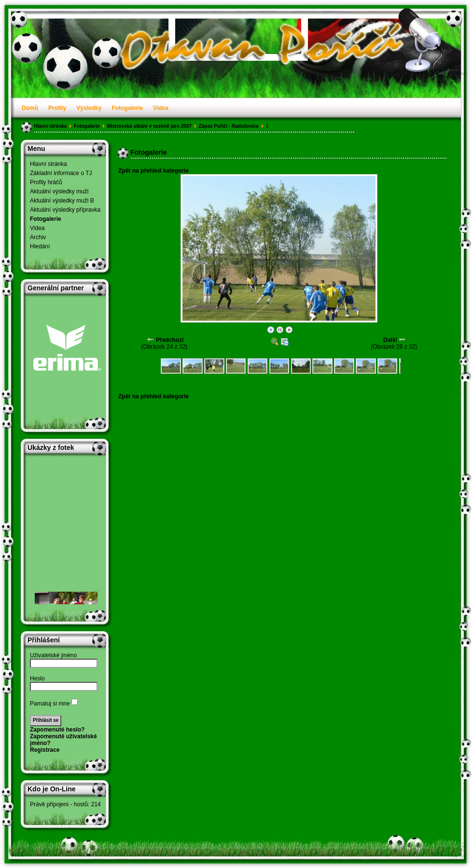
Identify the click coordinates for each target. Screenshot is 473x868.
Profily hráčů (46, 182)
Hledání (40, 246)
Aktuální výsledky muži (59, 191)
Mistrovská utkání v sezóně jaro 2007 (149, 126)
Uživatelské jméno (53, 655)
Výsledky (89, 108)
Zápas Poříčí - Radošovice (229, 126)
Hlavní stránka (50, 126)
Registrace (45, 750)
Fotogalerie (127, 108)
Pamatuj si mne (50, 704)
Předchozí (170, 340)
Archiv (38, 237)
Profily (57, 108)
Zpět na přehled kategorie (153, 171)
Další (390, 340)
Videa (161, 108)
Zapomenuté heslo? (57, 730)
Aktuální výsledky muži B (62, 201)
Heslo (37, 678)
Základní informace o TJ (61, 173)
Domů (30, 108)
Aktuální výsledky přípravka (65, 210)
